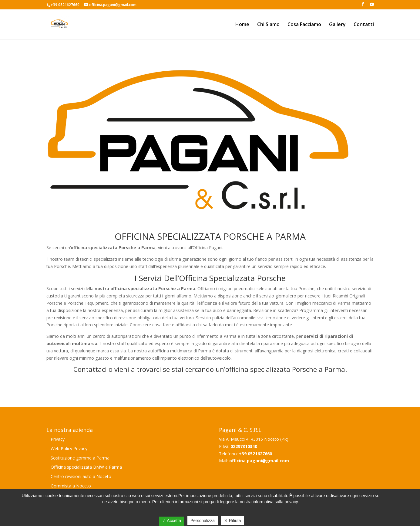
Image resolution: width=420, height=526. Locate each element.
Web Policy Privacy (69, 448)
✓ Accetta (172, 521)
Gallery (337, 25)
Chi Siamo (268, 25)
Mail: (254, 461)
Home (242, 25)
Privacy (58, 439)
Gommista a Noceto (71, 486)
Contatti (364, 25)
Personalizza (203, 521)
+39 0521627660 (65, 5)
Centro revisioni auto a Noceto (81, 476)
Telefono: (245, 454)
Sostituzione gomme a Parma (80, 458)
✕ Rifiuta (233, 521)
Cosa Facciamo (304, 25)
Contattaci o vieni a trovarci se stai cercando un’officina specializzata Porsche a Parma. (210, 369)
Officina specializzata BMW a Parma (86, 467)
